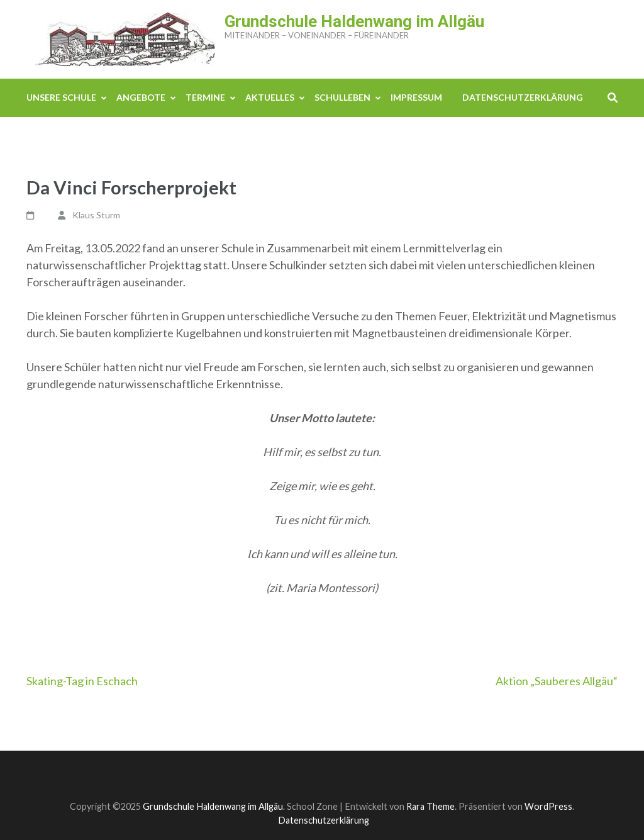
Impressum (416, 97)
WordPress (548, 806)
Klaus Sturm (96, 215)
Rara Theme (430, 806)
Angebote (141, 97)
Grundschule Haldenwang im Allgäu (354, 21)
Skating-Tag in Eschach (82, 681)
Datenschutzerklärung (523, 97)
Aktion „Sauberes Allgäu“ (557, 681)
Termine (205, 97)
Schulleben (342, 97)
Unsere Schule (61, 97)
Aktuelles (270, 97)
